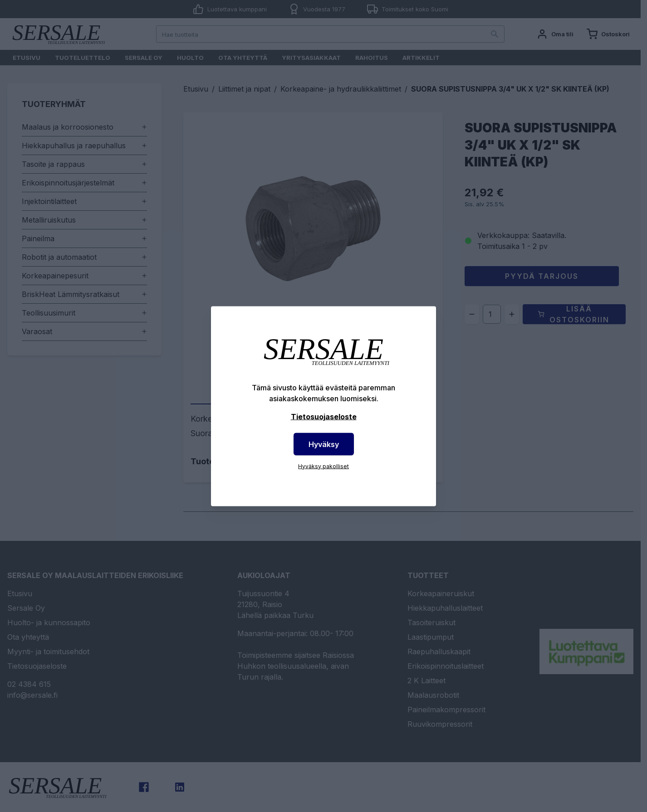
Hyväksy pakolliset (323, 466)
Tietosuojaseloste (324, 416)
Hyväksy (324, 444)
